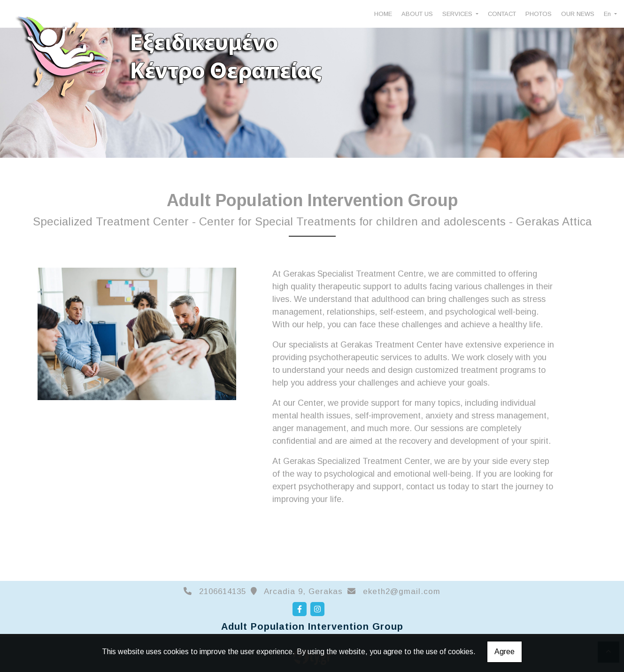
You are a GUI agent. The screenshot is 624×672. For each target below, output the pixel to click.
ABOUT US (417, 14)
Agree (505, 652)
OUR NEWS (578, 14)
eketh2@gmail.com (402, 591)
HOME (383, 14)
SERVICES (458, 14)
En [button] (608, 14)
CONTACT (502, 14)
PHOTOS (539, 14)
